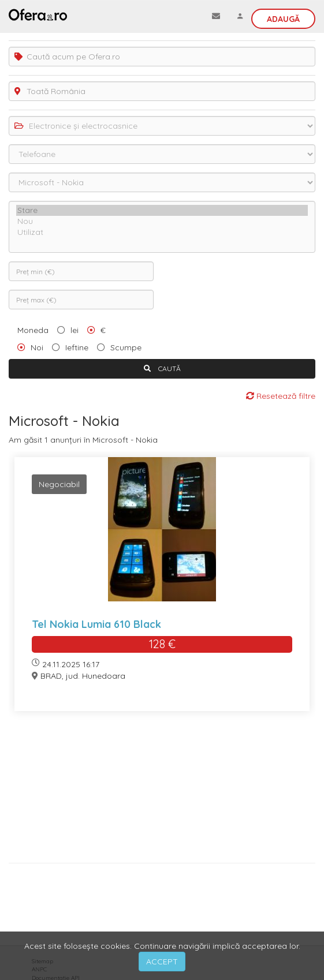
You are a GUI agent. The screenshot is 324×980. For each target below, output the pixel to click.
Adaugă (283, 19)
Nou (162, 221)
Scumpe (126, 347)
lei (75, 330)
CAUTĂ (162, 369)
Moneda (33, 330)
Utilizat (162, 232)
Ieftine (77, 347)
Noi (37, 347)
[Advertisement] (162, 791)
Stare (162, 210)
